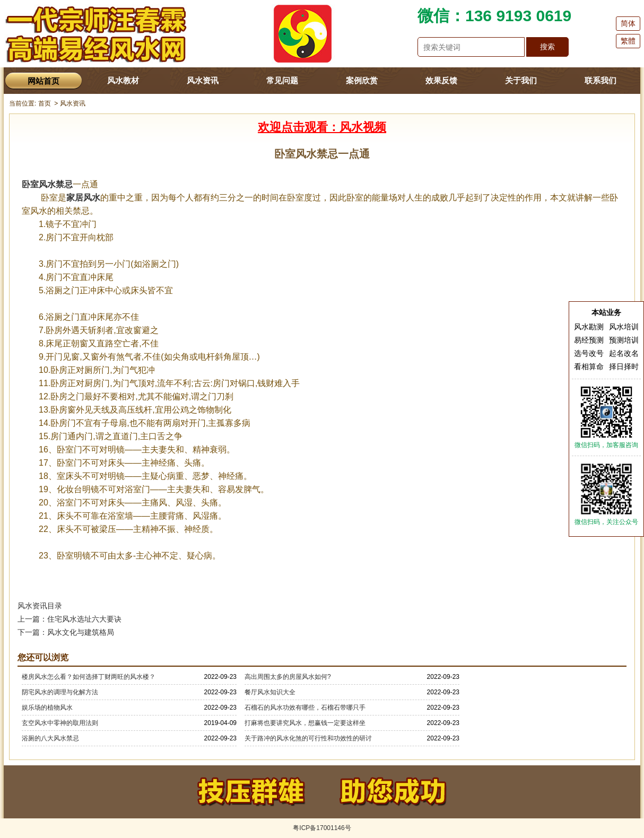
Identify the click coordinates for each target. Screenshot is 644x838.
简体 (628, 23)
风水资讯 (203, 80)
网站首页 (43, 81)
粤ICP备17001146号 (322, 828)
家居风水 (83, 198)
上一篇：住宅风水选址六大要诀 (69, 619)
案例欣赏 (362, 80)
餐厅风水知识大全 (270, 692)
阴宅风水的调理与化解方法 (60, 692)
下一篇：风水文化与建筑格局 (66, 632)
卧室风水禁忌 (47, 184)
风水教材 (123, 80)
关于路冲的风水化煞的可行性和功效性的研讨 (308, 738)
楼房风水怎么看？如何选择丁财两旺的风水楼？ (89, 677)
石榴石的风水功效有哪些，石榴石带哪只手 (305, 708)
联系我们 (601, 80)
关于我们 (521, 80)
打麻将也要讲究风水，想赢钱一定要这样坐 (305, 723)
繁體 (628, 41)
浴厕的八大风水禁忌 (50, 738)
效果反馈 (441, 80)
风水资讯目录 (40, 606)
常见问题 (282, 80)
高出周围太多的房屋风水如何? (288, 677)
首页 (45, 103)
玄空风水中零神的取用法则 (60, 723)
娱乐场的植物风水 (47, 708)
